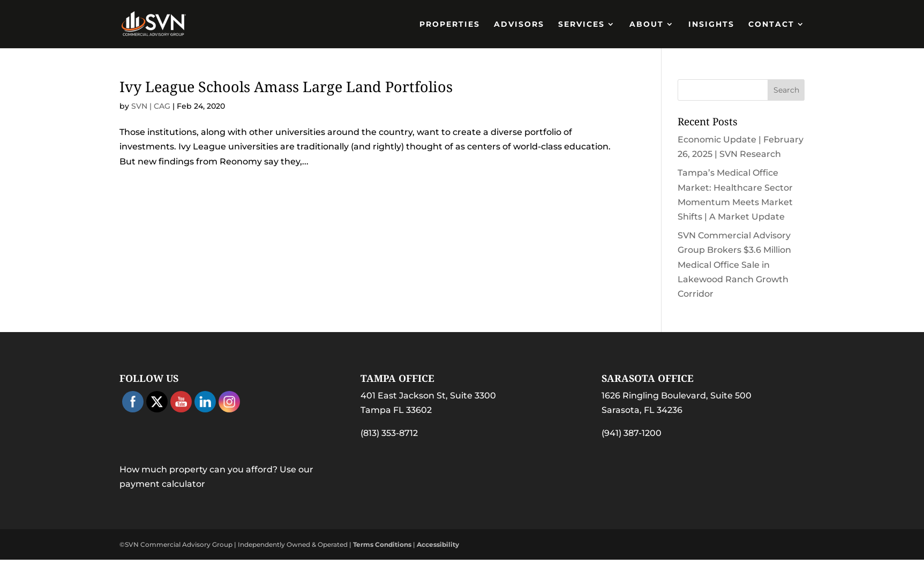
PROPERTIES (450, 25)
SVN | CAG (151, 106)
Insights (711, 25)
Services (581, 25)
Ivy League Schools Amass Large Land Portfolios (286, 86)
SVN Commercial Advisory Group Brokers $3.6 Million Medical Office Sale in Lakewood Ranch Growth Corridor (734, 265)
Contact (771, 25)
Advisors (519, 25)
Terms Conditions (382, 544)
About (647, 25)
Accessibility (438, 544)
